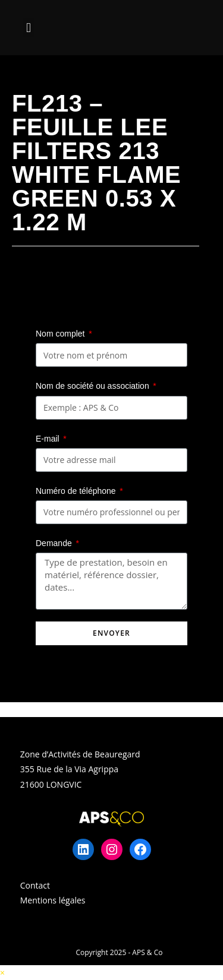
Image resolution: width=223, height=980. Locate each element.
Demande (55, 543)
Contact (35, 885)
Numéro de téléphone (77, 491)
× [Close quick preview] (2, 973)
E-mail (49, 439)
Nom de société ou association (94, 386)
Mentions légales (53, 900)
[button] (28, 28)
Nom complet (61, 334)
